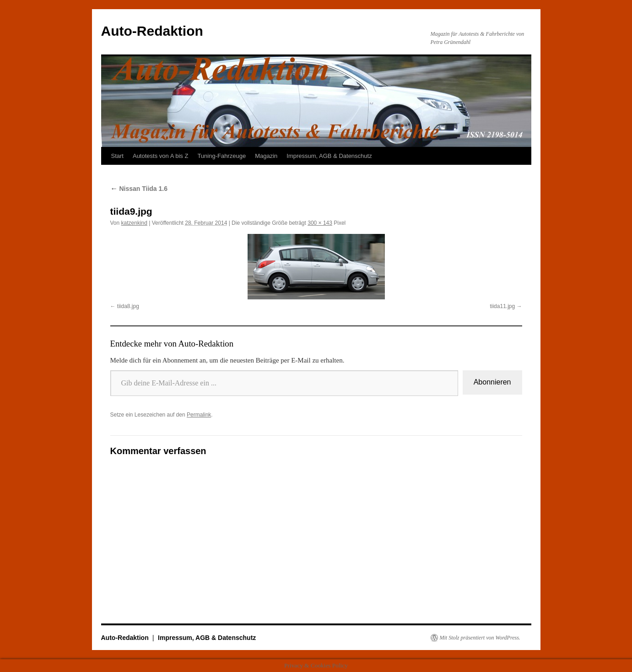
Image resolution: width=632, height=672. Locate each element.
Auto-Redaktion (152, 31)
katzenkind (134, 223)
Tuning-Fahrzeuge (221, 156)
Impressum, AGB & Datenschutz (329, 156)
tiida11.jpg (502, 306)
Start (117, 156)
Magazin (266, 156)
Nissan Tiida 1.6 (139, 189)
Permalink (199, 415)
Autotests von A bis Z (160, 156)
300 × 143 (320, 223)
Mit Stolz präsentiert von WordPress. (480, 638)
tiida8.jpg (128, 306)
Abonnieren (492, 382)
